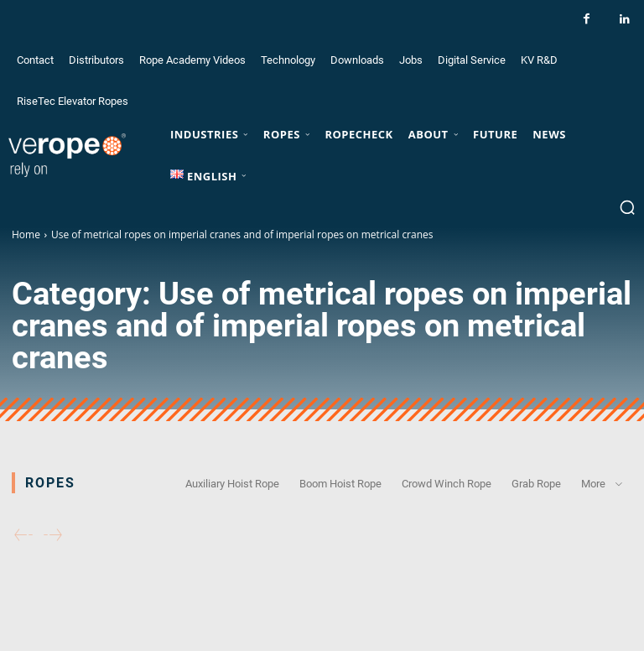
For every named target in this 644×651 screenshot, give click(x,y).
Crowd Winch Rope (447, 483)
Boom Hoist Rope (340, 483)
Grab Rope (536, 483)
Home (26, 234)
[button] (627, 207)
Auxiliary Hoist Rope (232, 483)
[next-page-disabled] (53, 536)
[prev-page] (23, 536)
